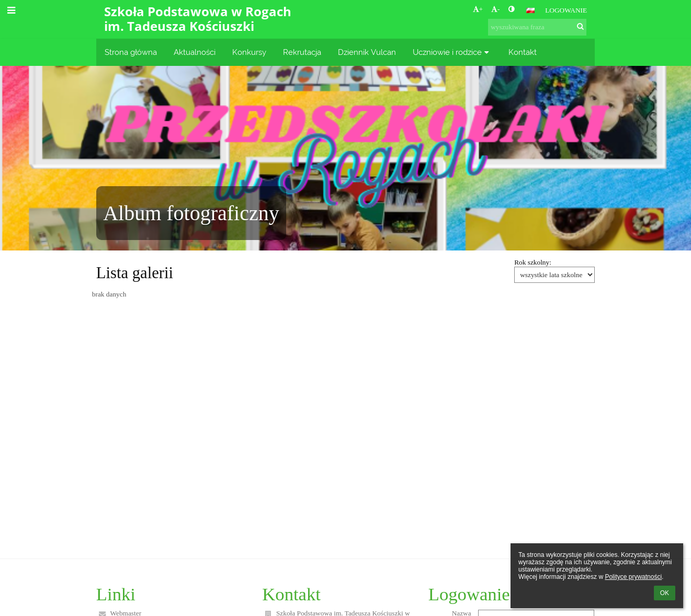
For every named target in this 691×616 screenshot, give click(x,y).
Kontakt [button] (523, 52)
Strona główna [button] (131, 52)
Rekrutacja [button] (302, 52)
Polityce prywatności (633, 577)
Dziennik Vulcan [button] (367, 52)
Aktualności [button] (195, 52)
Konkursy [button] (249, 52)
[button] (530, 10)
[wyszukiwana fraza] (537, 27)
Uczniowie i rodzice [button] (452, 52)
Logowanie (566, 10)
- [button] (495, 9)
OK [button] (665, 593)
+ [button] (478, 9)
